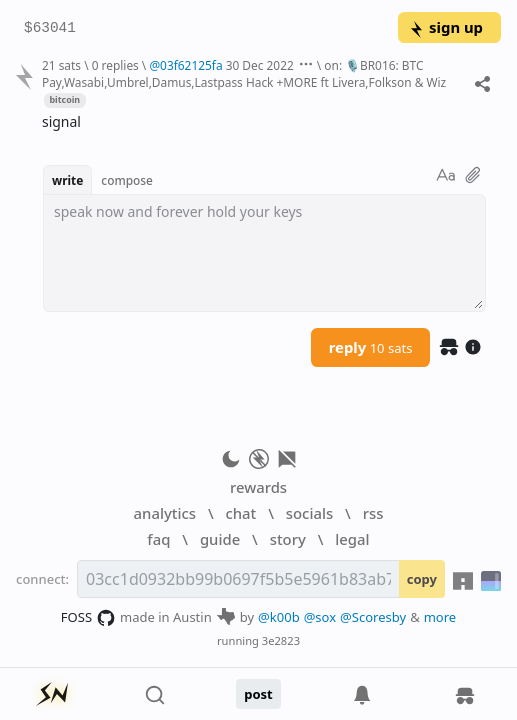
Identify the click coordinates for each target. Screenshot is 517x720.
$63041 (50, 28)
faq (158, 539)
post (258, 694)
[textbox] (264, 253)
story (288, 539)
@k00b (279, 617)
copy (422, 579)
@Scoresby (373, 617)
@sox (320, 617)
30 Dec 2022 (260, 65)
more (440, 617)
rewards (258, 487)
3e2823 (281, 640)
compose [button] (127, 180)
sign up (445, 27)
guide (220, 539)
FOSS (88, 618)
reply (371, 347)
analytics (165, 513)
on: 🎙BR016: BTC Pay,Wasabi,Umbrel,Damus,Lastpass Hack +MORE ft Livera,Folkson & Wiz (244, 73)
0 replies (115, 65)
